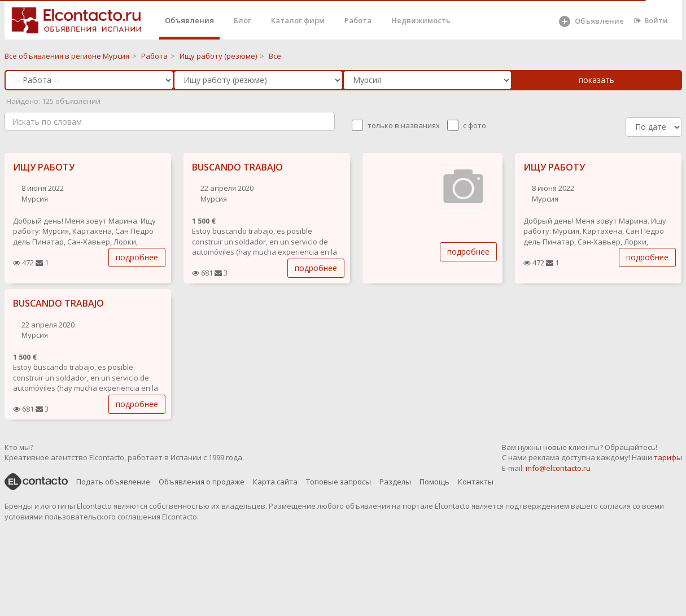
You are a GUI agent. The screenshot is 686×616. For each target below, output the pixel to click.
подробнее (137, 257)
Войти (651, 20)
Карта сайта (275, 482)
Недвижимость (421, 20)
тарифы (668, 457)
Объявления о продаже (202, 482)
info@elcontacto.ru (558, 468)
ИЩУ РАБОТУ (44, 167)
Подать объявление (113, 482)
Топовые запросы (338, 482)
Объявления (189, 20)
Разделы (395, 482)
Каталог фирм (298, 20)
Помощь (434, 482)
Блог (242, 20)
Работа (358, 20)
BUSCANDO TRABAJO (237, 167)
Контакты (476, 482)
